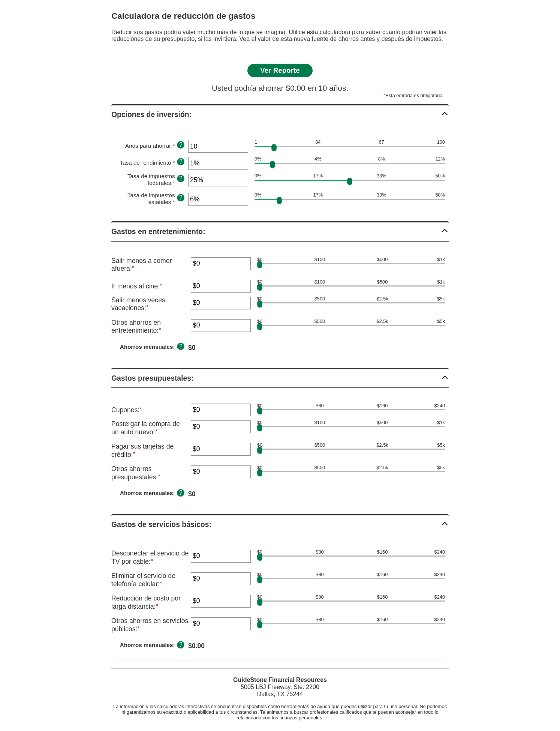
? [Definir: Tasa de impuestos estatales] (181, 197)
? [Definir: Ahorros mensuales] (181, 346)
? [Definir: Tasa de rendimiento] (181, 161)
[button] (280, 115)
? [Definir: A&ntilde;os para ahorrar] (181, 145)
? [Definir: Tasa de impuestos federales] (181, 178)
